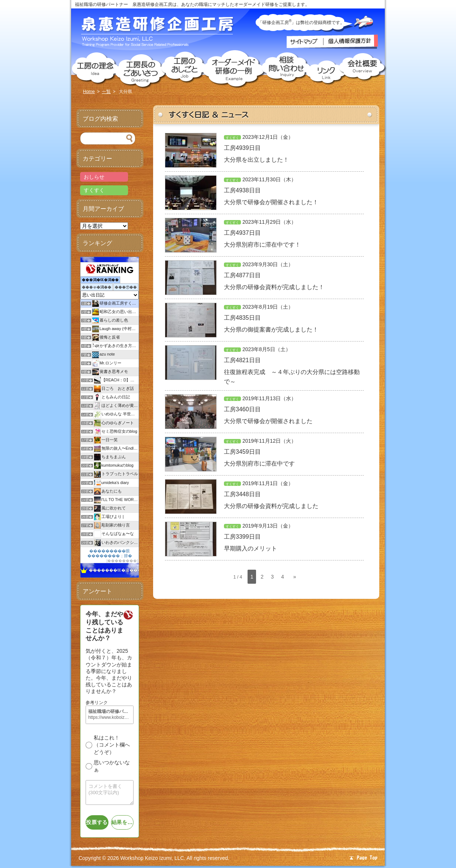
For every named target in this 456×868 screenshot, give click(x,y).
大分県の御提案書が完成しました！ (271, 330)
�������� (122, 561)
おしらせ (94, 177)
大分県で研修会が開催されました (268, 421)
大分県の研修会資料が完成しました (271, 506)
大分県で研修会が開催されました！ (271, 202)
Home (89, 92)
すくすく (232, 138)
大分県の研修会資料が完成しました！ (274, 287)
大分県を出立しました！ (256, 160)
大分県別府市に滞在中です (259, 464)
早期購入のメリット (251, 548)
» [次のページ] (295, 577)
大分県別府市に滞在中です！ (262, 245)
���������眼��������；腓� (110, 553)
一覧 (106, 92)
